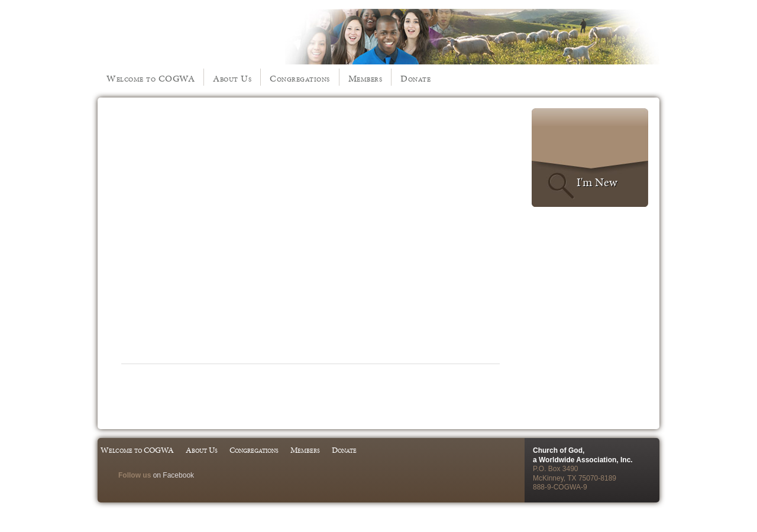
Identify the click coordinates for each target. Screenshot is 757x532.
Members (365, 78)
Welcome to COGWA (151, 78)
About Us (232, 78)
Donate (415, 78)
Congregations (300, 78)
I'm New (597, 182)
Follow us (135, 475)
